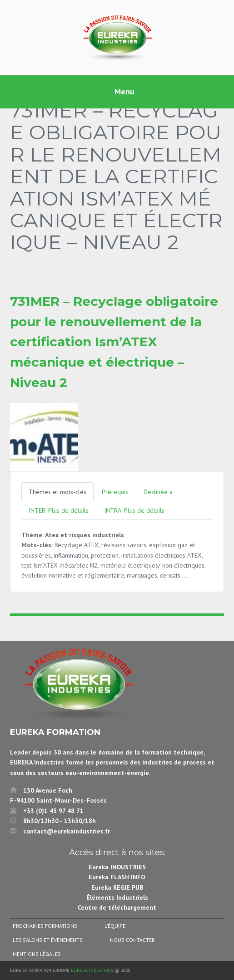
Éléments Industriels (117, 897)
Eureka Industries (92, 970)
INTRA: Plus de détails (134, 510)
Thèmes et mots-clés (57, 492)
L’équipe (115, 926)
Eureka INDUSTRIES (117, 867)
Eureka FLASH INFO (117, 877)
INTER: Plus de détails (59, 510)
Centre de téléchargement (117, 907)
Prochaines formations (45, 926)
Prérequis (115, 492)
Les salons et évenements (48, 940)
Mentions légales (37, 954)
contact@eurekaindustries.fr (67, 831)
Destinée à (158, 492)
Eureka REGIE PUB (117, 887)
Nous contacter (132, 940)
